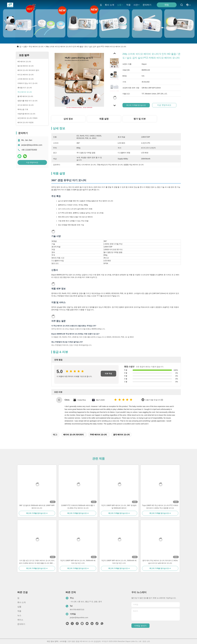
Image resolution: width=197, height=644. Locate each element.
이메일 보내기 (140, 626)
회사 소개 (109, 5)
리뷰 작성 (108, 374)
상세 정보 (68, 119)
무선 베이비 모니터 (36, 47)
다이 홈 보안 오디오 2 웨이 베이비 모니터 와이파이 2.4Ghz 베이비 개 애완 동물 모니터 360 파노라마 (37, 562)
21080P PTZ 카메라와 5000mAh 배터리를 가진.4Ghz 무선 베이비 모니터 (78, 507)
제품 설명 (104, 119)
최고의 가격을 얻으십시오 (139, 105)
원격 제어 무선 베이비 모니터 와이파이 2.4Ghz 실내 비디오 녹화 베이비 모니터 (160, 562)
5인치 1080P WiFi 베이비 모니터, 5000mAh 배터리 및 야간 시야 (78, 562)
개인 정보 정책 (52, 641)
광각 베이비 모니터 (121, 435)
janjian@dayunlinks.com (32, 145)
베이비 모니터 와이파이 (73, 435)
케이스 (20, 620)
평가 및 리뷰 (140, 119)
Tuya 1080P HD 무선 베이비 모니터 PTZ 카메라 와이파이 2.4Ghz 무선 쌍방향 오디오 (160, 507)
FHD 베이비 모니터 (98, 435)
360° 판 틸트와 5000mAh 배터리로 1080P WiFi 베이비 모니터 (37, 507)
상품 (120, 5)
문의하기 (147, 5)
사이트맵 (63, 641)
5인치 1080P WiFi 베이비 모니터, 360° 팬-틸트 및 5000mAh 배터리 (119, 507)
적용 (128, 5)
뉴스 (19, 615)
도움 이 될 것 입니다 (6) (154, 400)
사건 (137, 5)
